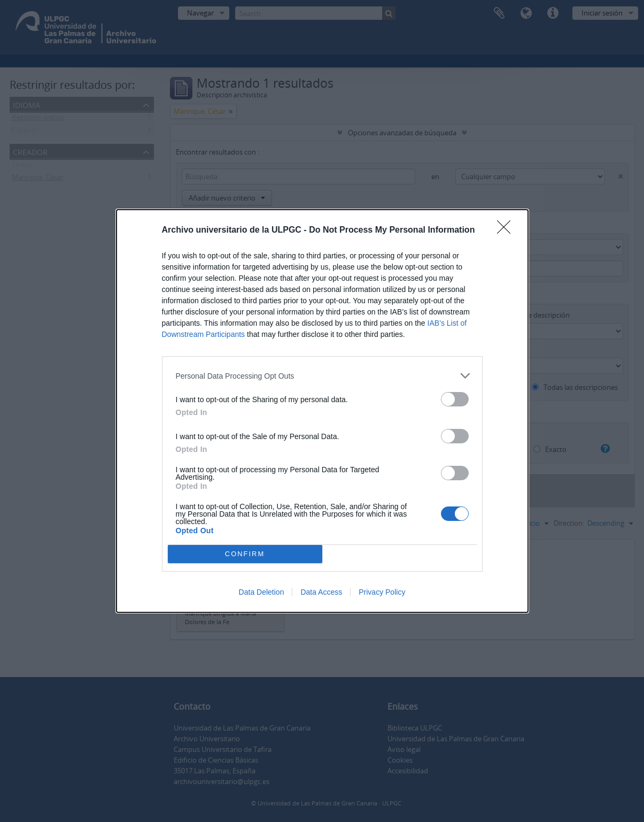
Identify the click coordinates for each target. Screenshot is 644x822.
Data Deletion (262, 592)
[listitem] (322, 376)
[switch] (455, 399)
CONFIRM (245, 554)
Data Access (321, 592)
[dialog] (322, 411)
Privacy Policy (382, 592)
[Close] (507, 231)
